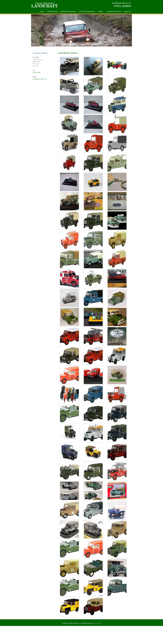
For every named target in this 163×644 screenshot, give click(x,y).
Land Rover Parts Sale (114, 12)
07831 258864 (122, 6)
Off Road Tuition (53, 12)
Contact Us (127, 12)
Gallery (100, 12)
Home (42, 12)
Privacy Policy (97, 641)
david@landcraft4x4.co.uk (121, 3)
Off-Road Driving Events (68, 12)
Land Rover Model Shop (86, 12)
